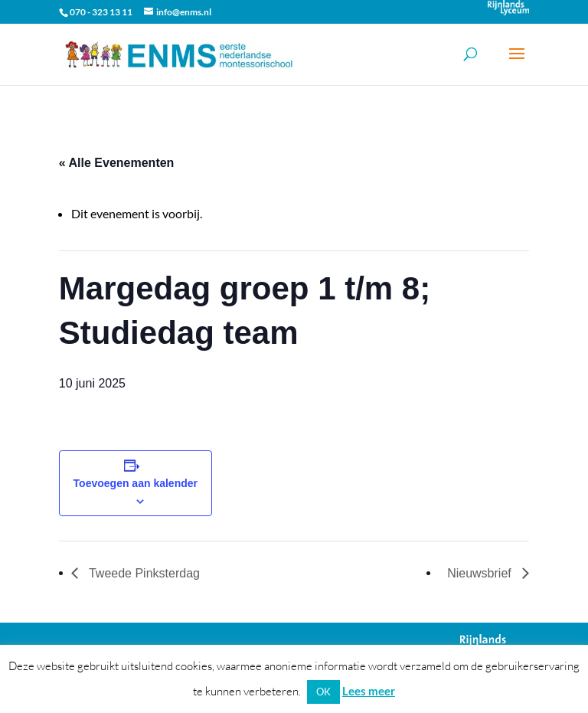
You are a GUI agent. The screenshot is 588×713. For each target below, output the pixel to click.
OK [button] (323, 692)
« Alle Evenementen (117, 163)
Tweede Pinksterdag (143, 573)
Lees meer (369, 691)
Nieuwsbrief (481, 573)
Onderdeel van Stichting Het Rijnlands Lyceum (508, 8)
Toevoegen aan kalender (136, 483)
